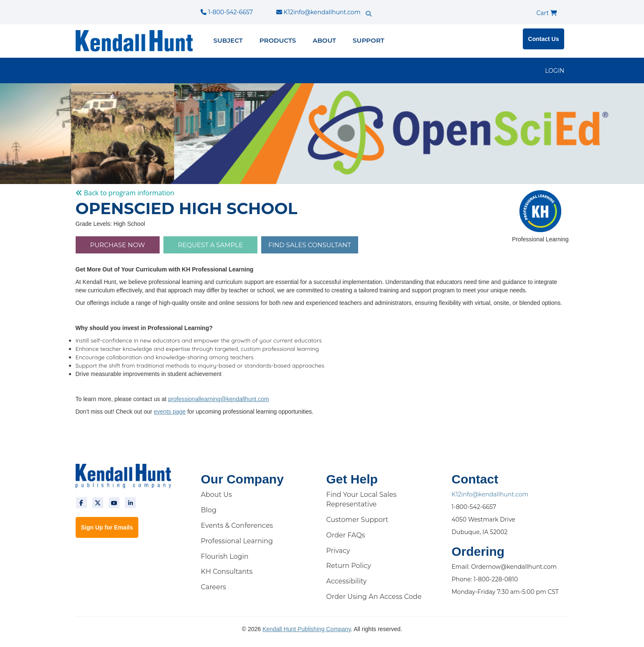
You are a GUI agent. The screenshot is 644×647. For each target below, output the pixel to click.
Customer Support (358, 520)
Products (278, 40)
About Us (216, 495)
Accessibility (347, 581)
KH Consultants (227, 572)
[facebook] (81, 503)
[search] (383, 6)
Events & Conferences (237, 526)
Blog (209, 510)
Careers (214, 587)
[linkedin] (130, 503)
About (324, 40)
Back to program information (125, 193)
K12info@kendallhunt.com (318, 12)
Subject (228, 40)
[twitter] (98, 503)
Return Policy (349, 566)
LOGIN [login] (555, 71)
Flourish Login (225, 556)
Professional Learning (237, 541)
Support (368, 40)
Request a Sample (210, 245)
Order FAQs (346, 535)
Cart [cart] (547, 13)
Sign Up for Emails (107, 527)
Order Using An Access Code (374, 597)
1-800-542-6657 (227, 12)
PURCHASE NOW (118, 245)
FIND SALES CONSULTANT (310, 245)
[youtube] (114, 503)
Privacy (338, 551)
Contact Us (544, 39)
